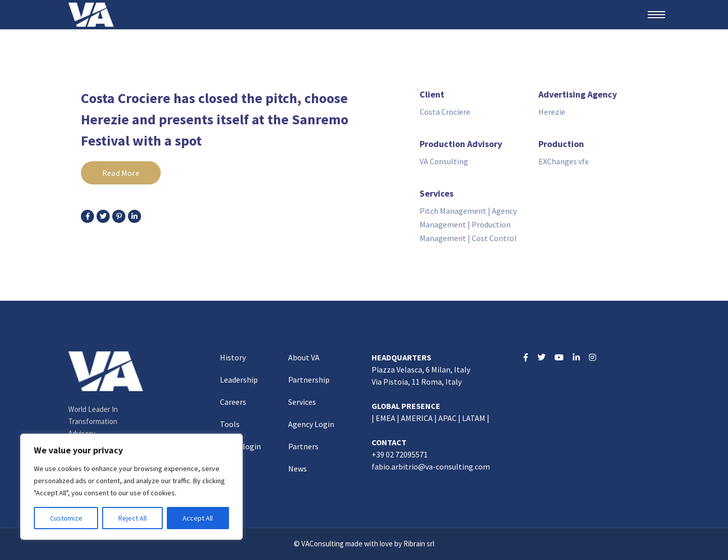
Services (302, 402)
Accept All (198, 518)
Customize (66, 518)
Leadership (239, 380)
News (298, 469)
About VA (304, 357)
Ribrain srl (419, 544)
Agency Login (311, 424)
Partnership (309, 380)
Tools (230, 424)
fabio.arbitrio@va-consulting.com (431, 466)
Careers (233, 402)
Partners (303, 446)
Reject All (132, 518)
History (233, 357)
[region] (131, 487)
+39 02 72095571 (400, 454)
